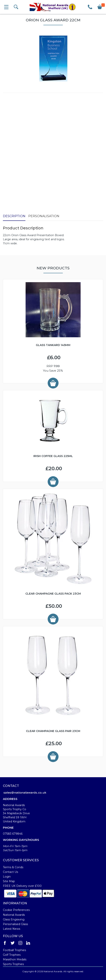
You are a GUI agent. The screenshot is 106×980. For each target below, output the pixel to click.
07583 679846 (13, 834)
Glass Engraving (14, 919)
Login (7, 877)
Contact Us (10, 872)
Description (14, 216)
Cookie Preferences (16, 910)
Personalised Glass (15, 924)
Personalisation (44, 216)
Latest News (12, 929)
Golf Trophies (12, 955)
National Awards (14, 915)
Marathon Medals (15, 959)
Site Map (9, 881)
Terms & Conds (13, 867)
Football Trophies (14, 950)
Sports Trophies (13, 964)
